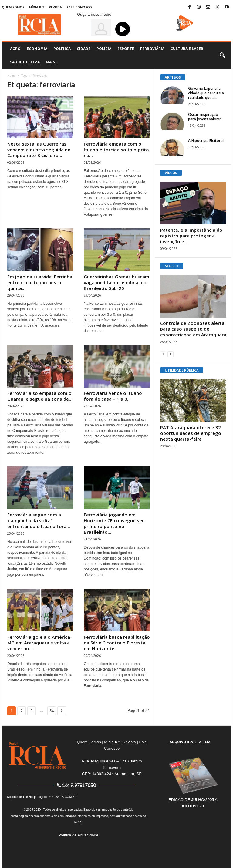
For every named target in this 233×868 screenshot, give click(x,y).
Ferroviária (152, 49)
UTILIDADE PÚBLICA (182, 370)
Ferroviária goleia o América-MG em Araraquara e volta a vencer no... (40, 643)
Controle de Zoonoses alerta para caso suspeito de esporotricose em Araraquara (193, 329)
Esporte (126, 49)
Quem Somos (13, 7)
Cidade (84, 49)
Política (62, 49)
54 (52, 711)
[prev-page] (163, 354)
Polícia (104, 49)
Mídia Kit (37, 7)
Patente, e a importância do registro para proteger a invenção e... (191, 236)
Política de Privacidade (78, 835)
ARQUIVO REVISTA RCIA (190, 742)
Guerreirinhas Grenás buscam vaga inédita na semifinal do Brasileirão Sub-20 (116, 282)
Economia (37, 49)
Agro (15, 49)
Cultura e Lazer (187, 49)
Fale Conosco (79, 7)
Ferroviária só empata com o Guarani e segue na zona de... (40, 396)
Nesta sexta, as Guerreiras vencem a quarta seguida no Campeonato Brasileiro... (39, 150)
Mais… (52, 62)
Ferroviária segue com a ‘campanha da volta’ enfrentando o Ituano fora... (39, 520)
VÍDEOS (171, 173)
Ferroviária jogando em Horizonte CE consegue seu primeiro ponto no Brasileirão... (114, 523)
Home (11, 76)
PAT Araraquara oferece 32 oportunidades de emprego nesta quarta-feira (191, 433)
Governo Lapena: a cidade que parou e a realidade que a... (206, 93)
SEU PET (172, 266)
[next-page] (171, 354)
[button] (222, 56)
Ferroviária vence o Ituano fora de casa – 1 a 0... (113, 396)
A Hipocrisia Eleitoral (206, 141)
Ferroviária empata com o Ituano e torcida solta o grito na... (116, 150)
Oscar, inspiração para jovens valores (205, 117)
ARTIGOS (173, 77)
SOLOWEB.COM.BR (63, 797)
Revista (55, 7)
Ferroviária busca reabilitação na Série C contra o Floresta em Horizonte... (117, 643)
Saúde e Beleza (25, 62)
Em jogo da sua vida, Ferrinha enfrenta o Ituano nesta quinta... (40, 282)
